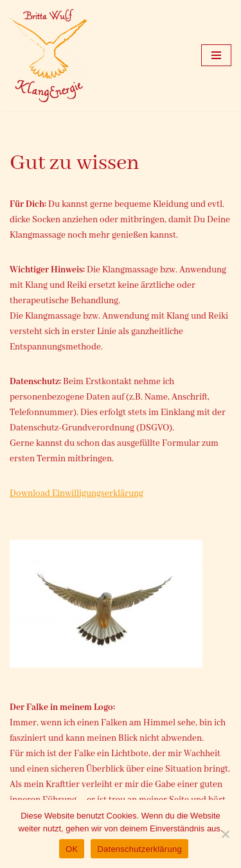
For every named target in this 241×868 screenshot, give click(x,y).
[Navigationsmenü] (216, 55)
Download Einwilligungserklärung (76, 493)
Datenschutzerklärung (139, 849)
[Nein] (225, 834)
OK (72, 849)
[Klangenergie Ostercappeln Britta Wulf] (48, 56)
